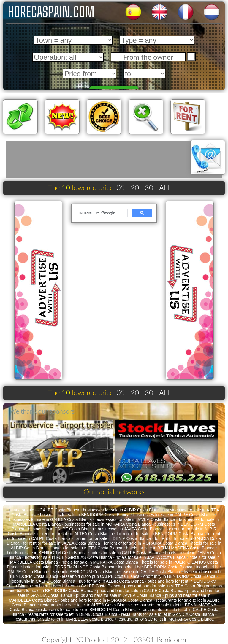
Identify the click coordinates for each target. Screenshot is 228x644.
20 (135, 187)
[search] (101, 213)
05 (121, 187)
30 (149, 187)
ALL (165, 187)
